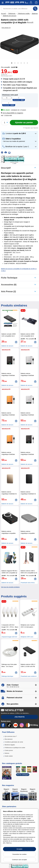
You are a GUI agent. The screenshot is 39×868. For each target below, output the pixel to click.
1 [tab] (12, 63)
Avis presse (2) (8, 291)
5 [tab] (24, 63)
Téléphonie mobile (24, 14)
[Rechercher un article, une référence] (19, 9)
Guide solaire (9, 756)
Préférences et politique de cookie (15, 748)
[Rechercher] (35, 9)
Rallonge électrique (7, 676)
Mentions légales (10, 745)
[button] (12, 113)
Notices (7, 753)
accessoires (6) (9, 285)
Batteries (35, 14)
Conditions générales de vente (14, 742)
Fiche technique (9, 278)
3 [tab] (18, 63)
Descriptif (6, 168)
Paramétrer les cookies (19, 854)
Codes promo (9, 750)
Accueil (4, 14)
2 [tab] (15, 63)
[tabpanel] (19, 44)
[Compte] (31, 3)
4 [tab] (21, 63)
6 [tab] (27, 63)
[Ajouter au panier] (24, 123)
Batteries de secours (9, 16)
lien (21, 826)
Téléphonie (12, 14)
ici (11, 843)
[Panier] (36, 3)
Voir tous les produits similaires (10, 587)
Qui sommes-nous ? (11, 736)
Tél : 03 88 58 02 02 (13, 687)
